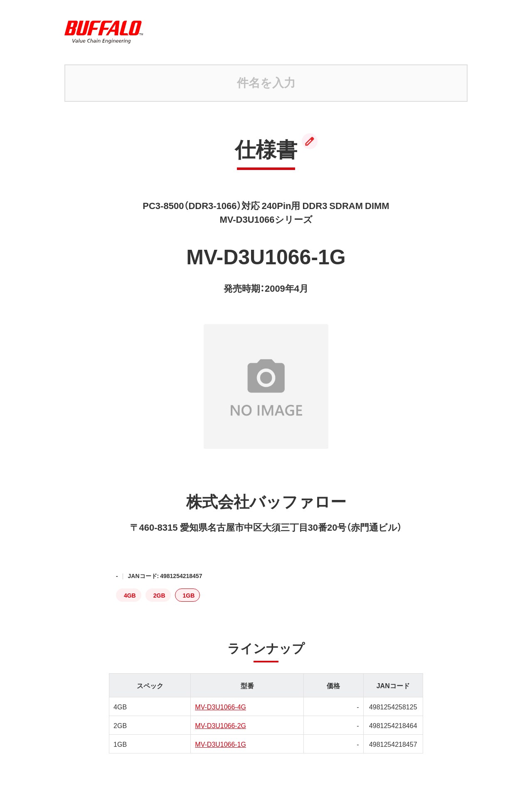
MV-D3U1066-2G (220, 725)
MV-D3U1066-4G (220, 706)
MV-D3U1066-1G (220, 744)
